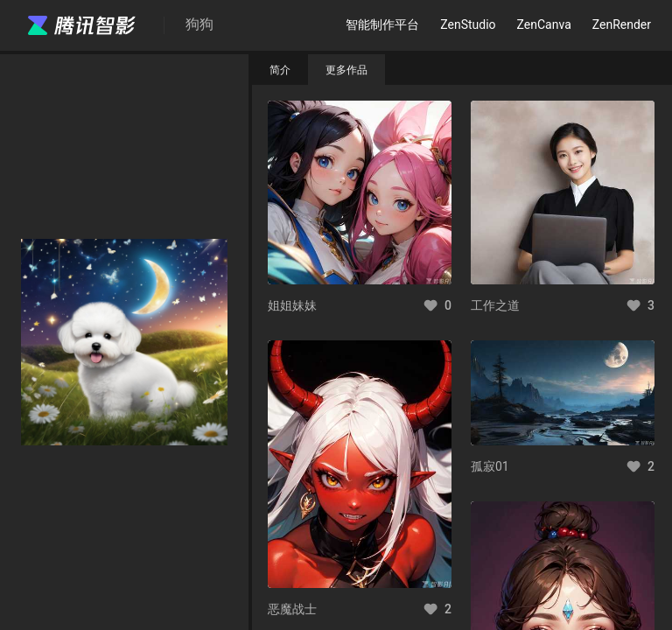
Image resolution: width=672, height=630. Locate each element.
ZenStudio (468, 24)
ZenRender (622, 24)
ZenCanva (544, 24)
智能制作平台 (382, 24)
